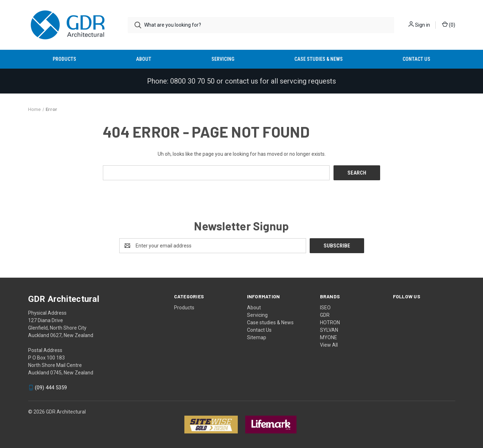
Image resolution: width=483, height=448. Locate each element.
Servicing (223, 59)
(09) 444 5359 (51, 388)
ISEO (325, 307)
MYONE (329, 337)
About (144, 59)
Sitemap (257, 337)
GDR (325, 315)
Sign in (422, 25)
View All (329, 345)
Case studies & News (319, 59)
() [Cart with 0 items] (449, 25)
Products (64, 59)
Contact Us (416, 59)
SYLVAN (329, 330)
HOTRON (330, 322)
